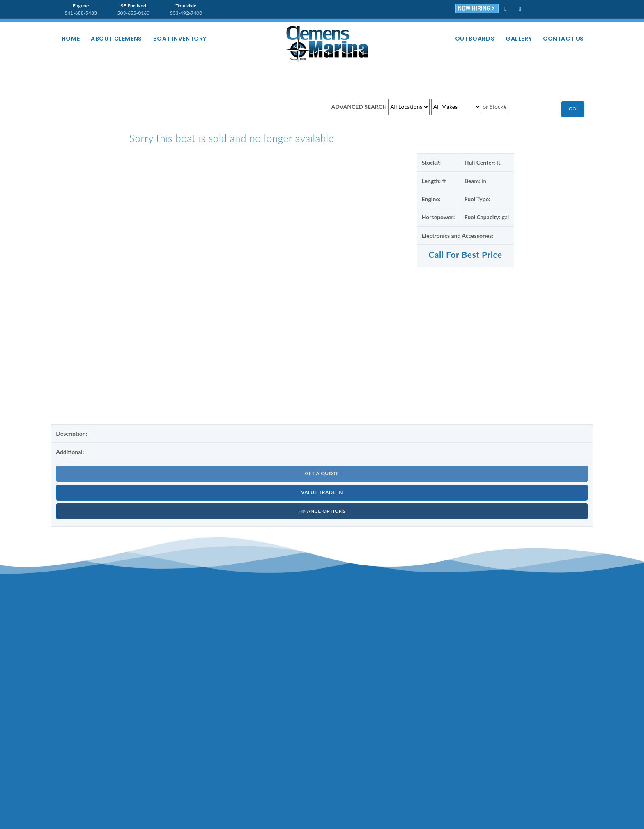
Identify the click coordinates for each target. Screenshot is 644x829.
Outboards (474, 39)
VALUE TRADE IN (322, 493)
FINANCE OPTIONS (322, 511)
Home (71, 39)
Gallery (518, 39)
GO (573, 109)
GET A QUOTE (322, 474)
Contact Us (563, 39)
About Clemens (117, 39)
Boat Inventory (181, 39)
